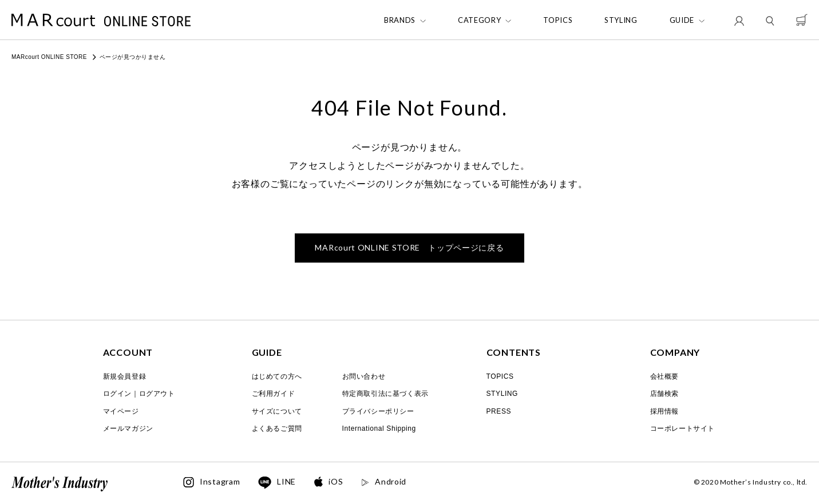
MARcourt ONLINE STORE (49, 57)
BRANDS (400, 20)
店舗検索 (664, 394)
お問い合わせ (364, 376)
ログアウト (157, 394)
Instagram (211, 482)
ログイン (117, 394)
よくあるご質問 (277, 428)
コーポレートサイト (682, 428)
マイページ (121, 411)
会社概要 (664, 376)
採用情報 (664, 411)
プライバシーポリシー (378, 411)
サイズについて (277, 411)
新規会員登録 (125, 376)
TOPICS (558, 20)
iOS (329, 482)
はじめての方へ (277, 376)
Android (384, 482)
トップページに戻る (409, 247)
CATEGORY (479, 20)
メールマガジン (128, 428)
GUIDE (682, 20)
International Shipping (379, 428)
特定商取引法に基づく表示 (385, 394)
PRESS (499, 411)
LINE (277, 483)
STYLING (621, 20)
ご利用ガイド (274, 394)
